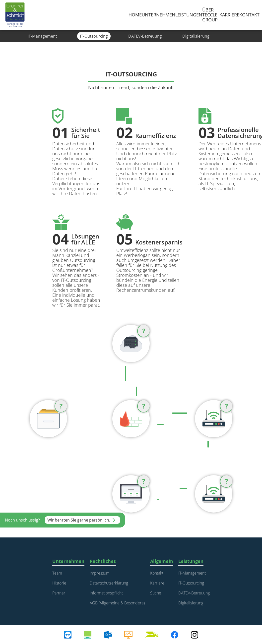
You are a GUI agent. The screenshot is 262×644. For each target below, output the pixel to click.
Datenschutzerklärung (109, 583)
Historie (59, 583)
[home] (15, 15)
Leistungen (189, 15)
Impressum (100, 573)
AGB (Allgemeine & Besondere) (117, 603)
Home (135, 15)
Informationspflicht (106, 593)
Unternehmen (159, 15)
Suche (156, 593)
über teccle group (210, 15)
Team (57, 573)
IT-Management (192, 573)
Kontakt (249, 15)
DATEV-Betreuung (194, 593)
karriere (229, 15)
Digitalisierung (191, 603)
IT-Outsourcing (191, 583)
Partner (59, 593)
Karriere (157, 583)
